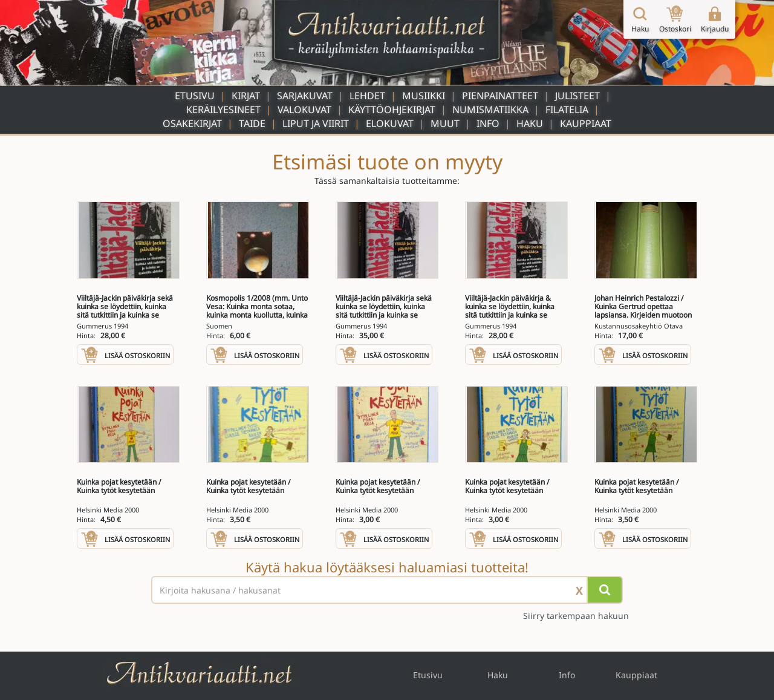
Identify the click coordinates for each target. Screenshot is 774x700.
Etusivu (195, 96)
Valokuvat (304, 110)
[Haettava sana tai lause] (387, 590)
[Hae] (605, 590)
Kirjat (246, 96)
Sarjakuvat (305, 96)
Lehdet (367, 96)
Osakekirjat (192, 123)
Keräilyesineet (223, 110)
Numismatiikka (490, 110)
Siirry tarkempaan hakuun (576, 616)
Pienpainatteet (500, 96)
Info (488, 123)
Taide (252, 123)
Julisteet (577, 96)
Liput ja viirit (316, 123)
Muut (445, 123)
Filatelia (567, 110)
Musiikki (424, 96)
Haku (530, 123)
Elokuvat (390, 123)
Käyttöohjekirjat (392, 110)
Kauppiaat (586, 123)
